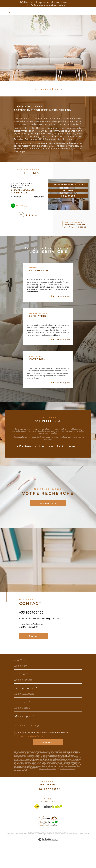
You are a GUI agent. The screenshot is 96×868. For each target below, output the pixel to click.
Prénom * (23, 693)
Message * (24, 735)
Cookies (86, 852)
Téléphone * (26, 707)
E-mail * (22, 721)
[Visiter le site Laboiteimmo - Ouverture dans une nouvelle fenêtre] (48, 861)
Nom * (20, 679)
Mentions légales (33, 852)
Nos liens (69, 852)
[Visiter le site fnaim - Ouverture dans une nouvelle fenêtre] (37, 825)
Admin (63, 852)
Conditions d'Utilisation (68, 787)
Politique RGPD (78, 852)
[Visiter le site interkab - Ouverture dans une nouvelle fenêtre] (52, 825)
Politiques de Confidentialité (48, 787)
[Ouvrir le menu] (88, 11)
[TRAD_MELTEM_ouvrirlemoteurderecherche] (8, 11)
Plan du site (23, 852)
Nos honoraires (12, 852)
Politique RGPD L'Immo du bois (50, 852)
